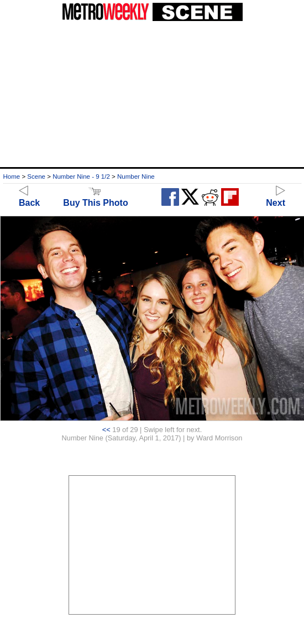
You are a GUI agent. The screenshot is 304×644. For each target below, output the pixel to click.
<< (106, 430)
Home (12, 176)
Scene (36, 176)
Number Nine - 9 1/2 (81, 176)
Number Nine (136, 176)
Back (29, 198)
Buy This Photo (95, 198)
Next (276, 198)
